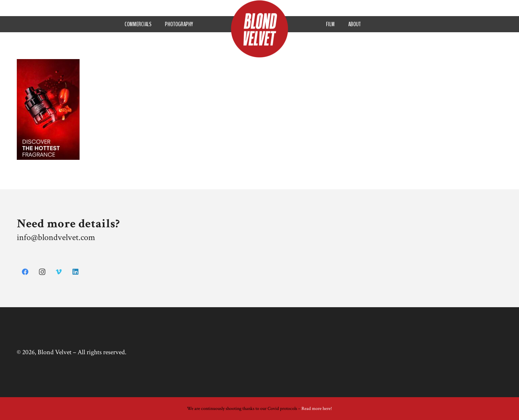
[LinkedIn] (76, 272)
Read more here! (317, 409)
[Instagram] (42, 272)
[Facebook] (25, 272)
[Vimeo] (59, 272)
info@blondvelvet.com (56, 237)
